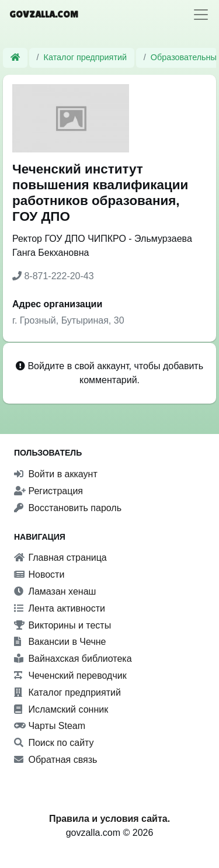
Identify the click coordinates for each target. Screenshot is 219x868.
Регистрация (48, 491)
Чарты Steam (50, 726)
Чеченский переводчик (70, 676)
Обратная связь (55, 760)
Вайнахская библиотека (73, 659)
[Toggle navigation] (201, 15)
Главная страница (60, 558)
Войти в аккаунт (56, 474)
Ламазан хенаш (55, 591)
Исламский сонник (61, 709)
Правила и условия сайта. (109, 819)
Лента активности (60, 608)
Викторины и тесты (62, 625)
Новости (39, 574)
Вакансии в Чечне (60, 642)
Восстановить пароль (68, 508)
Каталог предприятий (86, 57)
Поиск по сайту (54, 743)
